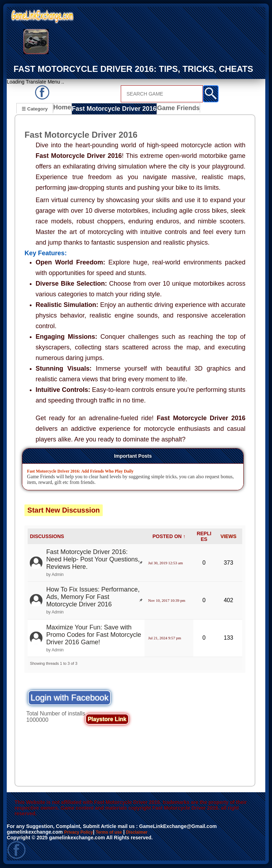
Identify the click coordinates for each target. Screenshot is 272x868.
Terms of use (116, 832)
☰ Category (35, 108)
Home (64, 109)
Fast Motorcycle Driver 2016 (111, 109)
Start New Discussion (64, 510)
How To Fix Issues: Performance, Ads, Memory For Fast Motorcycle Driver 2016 (93, 597)
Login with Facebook (69, 698)
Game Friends (168, 109)
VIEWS (228, 536)
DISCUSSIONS (47, 536)
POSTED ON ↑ (169, 536)
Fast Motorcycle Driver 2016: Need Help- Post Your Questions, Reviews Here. (93, 560)
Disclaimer (148, 832)
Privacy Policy (81, 832)
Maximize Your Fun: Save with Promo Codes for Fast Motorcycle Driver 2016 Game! (93, 635)
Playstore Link (107, 719)
